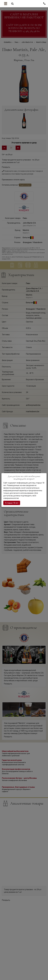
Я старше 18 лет (12, 503)
